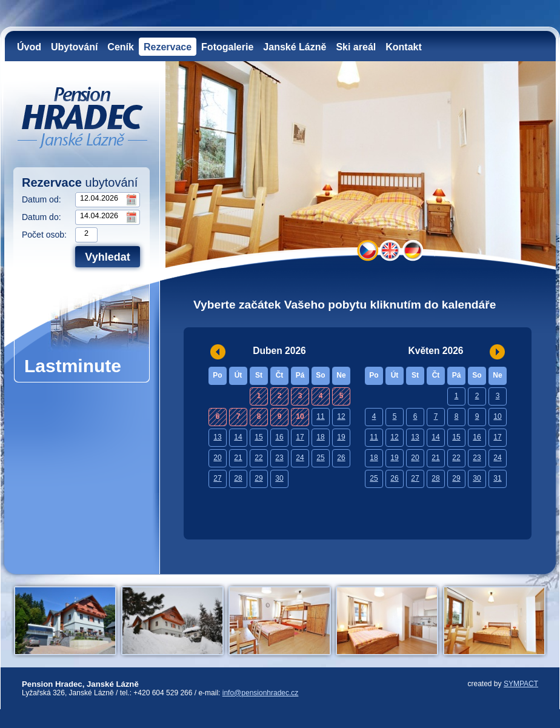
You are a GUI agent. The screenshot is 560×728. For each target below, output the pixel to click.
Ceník (121, 47)
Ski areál (356, 47)
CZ (368, 251)
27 (217, 478)
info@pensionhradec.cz (261, 693)
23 (279, 458)
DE (412, 251)
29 (258, 478)
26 (341, 458)
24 (300, 458)
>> (497, 352)
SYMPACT (521, 684)
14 (238, 437)
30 (279, 478)
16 (279, 437)
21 (238, 458)
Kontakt (404, 47)
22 (258, 458)
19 (341, 437)
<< (218, 352)
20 (217, 458)
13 (217, 437)
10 (497, 416)
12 (341, 416)
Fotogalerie (227, 47)
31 (497, 478)
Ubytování (74, 47)
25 (320, 458)
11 (320, 416)
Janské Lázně (295, 47)
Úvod (29, 47)
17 (300, 437)
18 (320, 437)
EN (390, 251)
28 (238, 478)
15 (258, 437)
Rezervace (168, 47)
